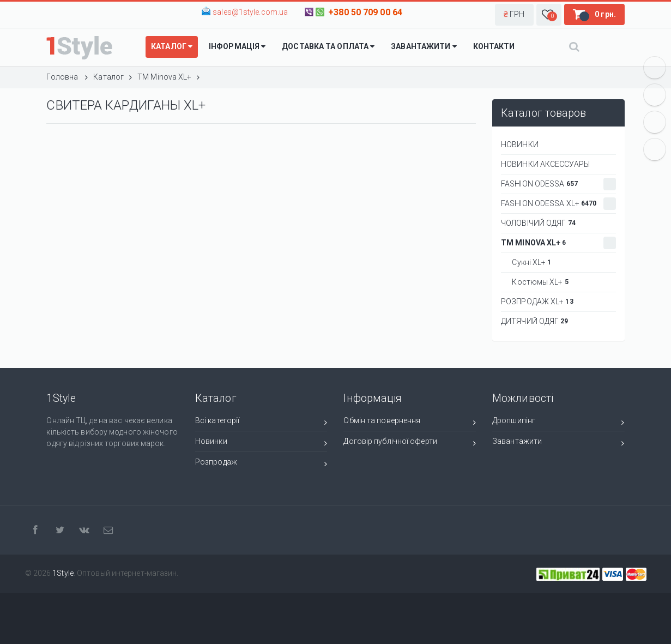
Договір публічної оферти (410, 443)
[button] (514, 15)
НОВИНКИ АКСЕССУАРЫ (545, 164)
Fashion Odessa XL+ (558, 204)
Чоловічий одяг (538, 223)
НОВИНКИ (520, 145)
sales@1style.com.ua (250, 12)
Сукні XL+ (528, 262)
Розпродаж (261, 464)
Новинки (261, 443)
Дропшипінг (558, 422)
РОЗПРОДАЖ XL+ (537, 302)
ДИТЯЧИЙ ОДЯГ (535, 321)
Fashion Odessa (558, 184)
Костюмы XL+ (537, 282)
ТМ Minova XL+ (558, 243)
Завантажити (558, 443)
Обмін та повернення (410, 422)
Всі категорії (261, 422)
